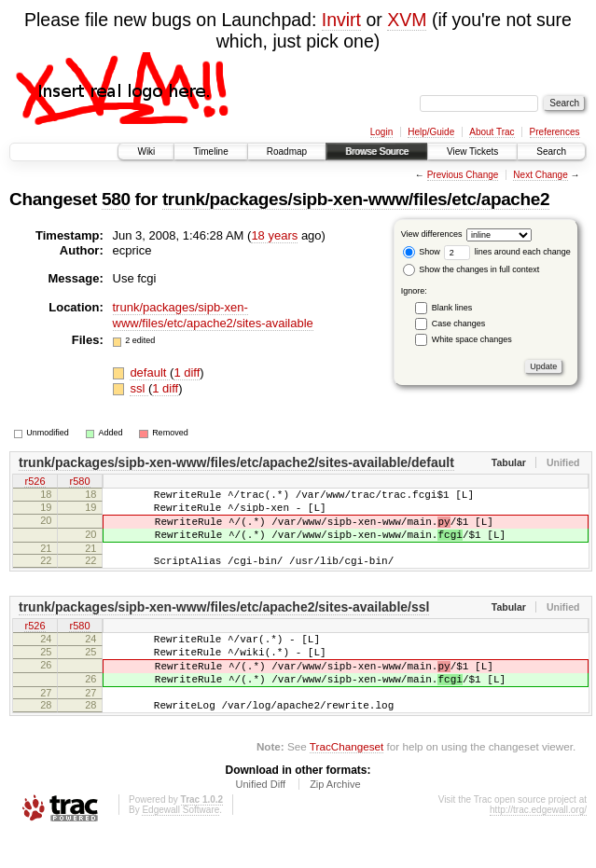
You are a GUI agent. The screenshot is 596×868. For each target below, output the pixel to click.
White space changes (472, 339)
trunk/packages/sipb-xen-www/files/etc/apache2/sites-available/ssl (224, 624)
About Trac (492, 132)
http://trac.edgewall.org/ (538, 843)
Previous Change (463, 175)
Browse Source (377, 152)
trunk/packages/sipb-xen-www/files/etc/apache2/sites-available (213, 315)
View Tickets (472, 152)
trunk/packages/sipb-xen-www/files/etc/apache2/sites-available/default (236, 462)
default (150, 372)
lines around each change (507, 252)
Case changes (459, 324)
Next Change (540, 175)
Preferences (555, 132)
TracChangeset (347, 780)
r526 (35, 482)
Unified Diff (260, 818)
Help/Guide (431, 132)
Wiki (146, 152)
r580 (79, 482)
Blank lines (452, 308)
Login (381, 132)
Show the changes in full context (471, 269)
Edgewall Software (180, 843)
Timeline (210, 152)
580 (116, 199)
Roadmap (287, 152)
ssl (139, 388)
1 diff (187, 372)
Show (422, 252)
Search (551, 152)
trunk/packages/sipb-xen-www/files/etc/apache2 (356, 199)
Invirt (341, 20)
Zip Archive (335, 818)
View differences (432, 234)
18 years (274, 235)
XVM (407, 20)
